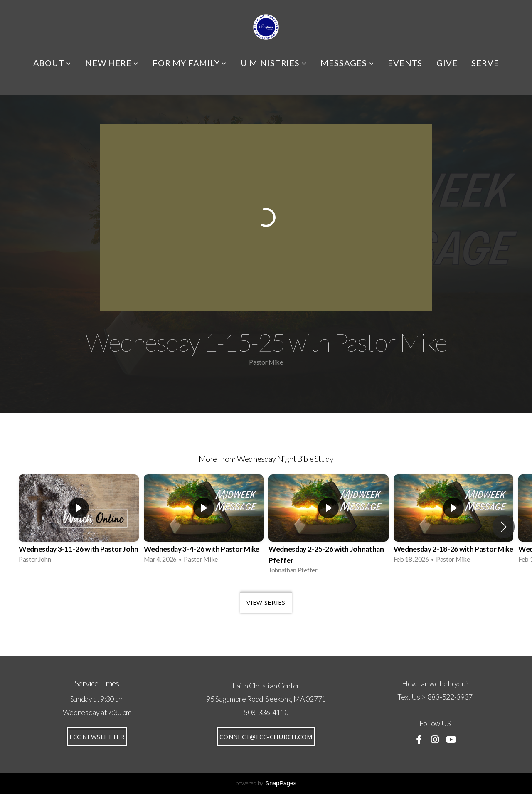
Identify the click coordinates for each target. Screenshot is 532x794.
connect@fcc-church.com (266, 737)
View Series (266, 602)
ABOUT (52, 63)
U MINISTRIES (273, 63)
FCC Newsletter (97, 737)
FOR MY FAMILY (190, 63)
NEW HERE (112, 63)
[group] (79, 521)
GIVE (447, 63)
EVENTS (405, 63)
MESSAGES (347, 63)
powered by (266, 783)
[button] (504, 527)
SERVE (485, 63)
